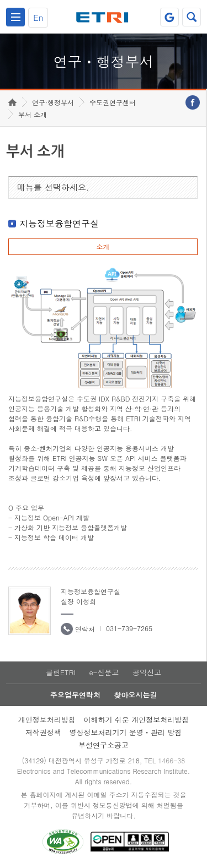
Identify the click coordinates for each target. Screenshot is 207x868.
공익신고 (147, 672)
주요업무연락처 (75, 695)
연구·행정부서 (53, 102)
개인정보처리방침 (47, 720)
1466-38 (171, 760)
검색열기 (192, 17)
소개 (103, 246)
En (38, 17)
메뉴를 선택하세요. (53, 187)
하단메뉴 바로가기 (0, 0)
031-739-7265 (129, 628)
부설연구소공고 (104, 745)
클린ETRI (61, 672)
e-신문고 (104, 672)
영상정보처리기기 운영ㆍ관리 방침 (126, 732)
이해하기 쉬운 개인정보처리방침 (137, 720)
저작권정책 (43, 732)
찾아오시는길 (135, 695)
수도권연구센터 (113, 102)
